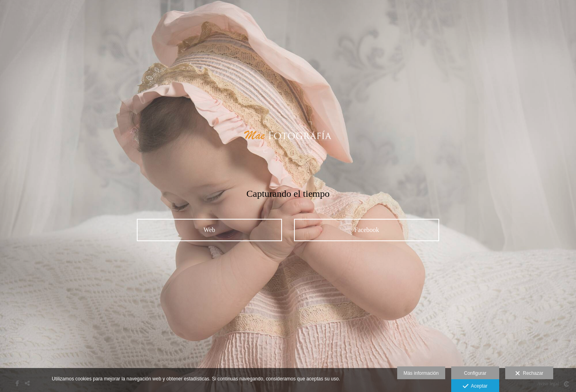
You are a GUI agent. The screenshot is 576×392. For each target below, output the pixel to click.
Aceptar (475, 386)
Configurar (475, 373)
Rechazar (529, 374)
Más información (421, 373)
